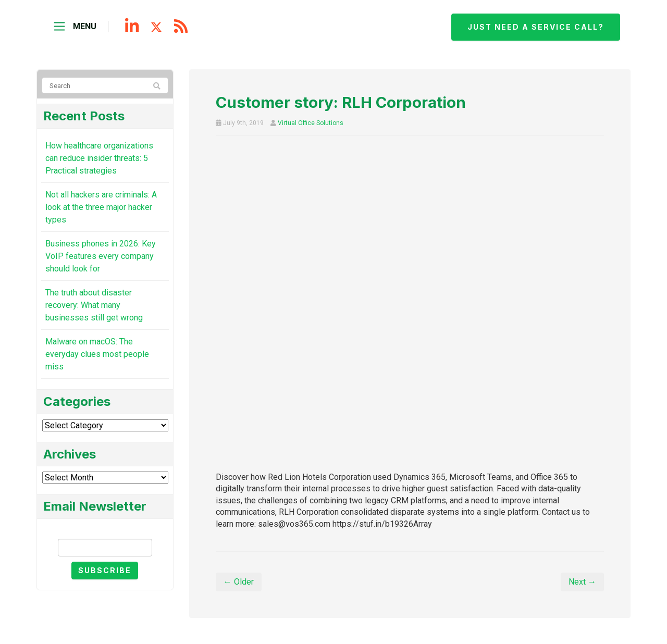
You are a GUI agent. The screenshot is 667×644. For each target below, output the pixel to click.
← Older (239, 582)
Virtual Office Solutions (311, 123)
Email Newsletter (105, 530)
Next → (582, 582)
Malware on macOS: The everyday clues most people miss (97, 354)
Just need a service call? (536, 27)
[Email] (105, 548)
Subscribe (105, 570)
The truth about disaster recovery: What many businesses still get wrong (94, 305)
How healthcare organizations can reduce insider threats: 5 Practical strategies (99, 158)
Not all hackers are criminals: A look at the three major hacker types (101, 207)
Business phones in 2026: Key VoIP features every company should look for (101, 256)
